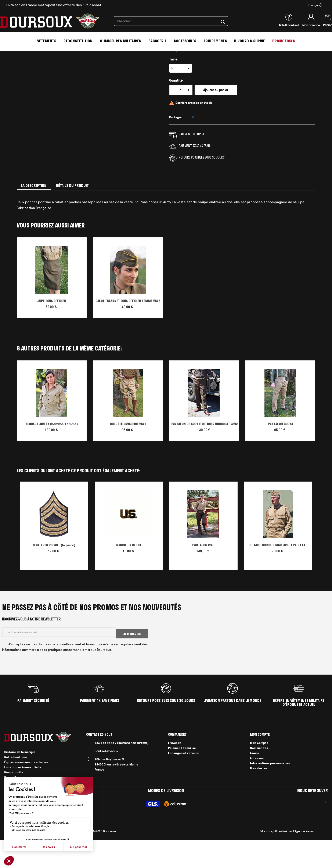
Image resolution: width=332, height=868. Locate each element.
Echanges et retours (183, 781)
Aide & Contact (289, 25)
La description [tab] (34, 215)
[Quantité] (181, 120)
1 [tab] (166, 359)
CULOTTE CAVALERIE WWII (128, 453)
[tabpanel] (52, 309)
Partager (188, 147)
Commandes (259, 776)
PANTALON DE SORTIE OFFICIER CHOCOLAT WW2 (204, 453)
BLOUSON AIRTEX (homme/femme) (52, 453)
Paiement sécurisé (182, 776)
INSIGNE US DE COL (129, 574)
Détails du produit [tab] (72, 215)
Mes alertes (259, 796)
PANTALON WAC (203, 574)
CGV (19, 859)
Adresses (257, 786)
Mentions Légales (35, 859)
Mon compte (311, 25)
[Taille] (181, 98)
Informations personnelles (270, 791)
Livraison (175, 771)
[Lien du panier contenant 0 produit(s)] (328, 16)
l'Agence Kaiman (304, 859)
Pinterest (198, 147)
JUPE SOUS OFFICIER (52, 330)
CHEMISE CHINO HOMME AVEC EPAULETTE (278, 574)
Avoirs (254, 781)
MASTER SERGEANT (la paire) (54, 574)
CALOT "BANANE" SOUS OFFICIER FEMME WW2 (128, 330)
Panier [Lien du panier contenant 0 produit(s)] (328, 25)
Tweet (193, 147)
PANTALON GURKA (280, 453)
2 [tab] (168, 483)
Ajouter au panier (216, 120)
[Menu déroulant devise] (315, 5)
